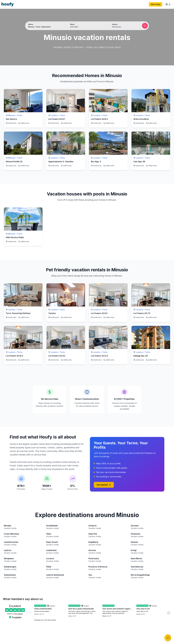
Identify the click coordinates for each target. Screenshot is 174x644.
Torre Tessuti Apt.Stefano (18, 313)
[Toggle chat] (168, 638)
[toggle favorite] (40, 92)
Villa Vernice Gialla (15, 237)
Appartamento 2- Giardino (61, 162)
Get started (104, 485)
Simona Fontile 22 (14, 162)
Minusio (12, 115)
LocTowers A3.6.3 (14, 356)
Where (31, 24)
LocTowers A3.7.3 (142, 313)
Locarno (54, 115)
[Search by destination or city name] (45, 27)
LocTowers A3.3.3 (99, 356)
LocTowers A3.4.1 (99, 313)
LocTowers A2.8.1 (57, 119)
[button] (87, 26)
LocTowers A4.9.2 (99, 119)
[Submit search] (145, 26)
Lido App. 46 (139, 162)
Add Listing (156, 4)
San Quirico (11, 119)
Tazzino (52, 313)
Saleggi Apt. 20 (141, 356)
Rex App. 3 (96, 162)
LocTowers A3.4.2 (57, 356)
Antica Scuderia (141, 119)
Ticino (20, 115)
